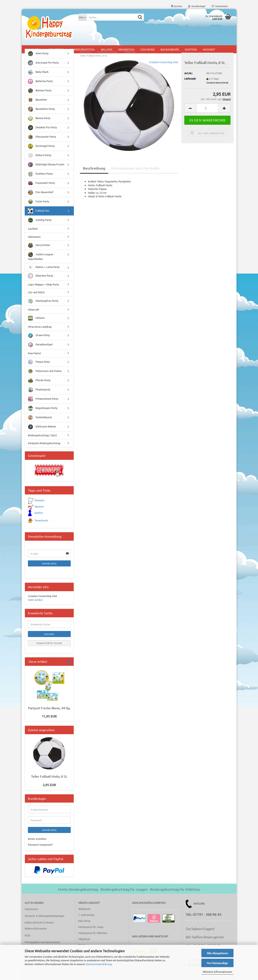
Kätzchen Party (40, 279)
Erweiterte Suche (49, 646)
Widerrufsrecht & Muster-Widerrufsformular (40, 929)
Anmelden (49, 567)
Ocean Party (39, 339)
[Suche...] (82, 17)
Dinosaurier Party (42, 140)
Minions (36, 322)
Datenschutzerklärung (99, 964)
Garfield (33, 232)
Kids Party (84, 924)
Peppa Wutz (39, 365)
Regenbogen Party (43, 412)
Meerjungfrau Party (43, 304)
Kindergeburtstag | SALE (42, 439)
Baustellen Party (41, 113)
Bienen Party (39, 122)
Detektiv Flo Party (42, 131)
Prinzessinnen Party (43, 402)
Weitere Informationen (217, 972)
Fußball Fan (39, 214)
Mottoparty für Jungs (91, 930)
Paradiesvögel (40, 348)
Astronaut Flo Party (43, 66)
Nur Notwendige (217, 963)
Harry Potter (39, 249)
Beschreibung (94, 171)
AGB (27, 939)
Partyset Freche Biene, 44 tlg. (49, 711)
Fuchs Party (38, 205)
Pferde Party (39, 384)
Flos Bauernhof (41, 196)
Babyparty (84, 912)
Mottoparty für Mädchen (93, 936)
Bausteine (37, 103)
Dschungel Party (41, 150)
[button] (190, 112)
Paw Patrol (34, 357)
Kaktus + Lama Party (44, 271)
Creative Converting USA (164, 65)
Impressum (31, 912)
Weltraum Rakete (42, 430)
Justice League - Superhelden (41, 260)
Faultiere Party (40, 177)
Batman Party (40, 94)
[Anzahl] (207, 112)
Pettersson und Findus (45, 375)
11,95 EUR (49, 720)
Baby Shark (38, 76)
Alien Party (38, 57)
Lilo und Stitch (36, 296)
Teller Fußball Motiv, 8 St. (49, 780)
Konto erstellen (37, 842)
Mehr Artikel (35, 603)
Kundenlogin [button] (197, 6)
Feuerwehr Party (41, 187)
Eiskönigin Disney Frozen (46, 168)
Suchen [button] (177, 6)
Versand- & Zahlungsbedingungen (44, 919)
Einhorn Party (40, 159)
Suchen (49, 637)
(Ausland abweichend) (217, 86)
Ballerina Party (40, 85)
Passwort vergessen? (40, 848)
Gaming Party (40, 224)
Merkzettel (220, 6)
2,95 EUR (49, 788)
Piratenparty (39, 393)
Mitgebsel (84, 942)
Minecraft (34, 313)
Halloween (34, 240)
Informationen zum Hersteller (136, 171)
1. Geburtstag (86, 918)
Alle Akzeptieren (217, 953)
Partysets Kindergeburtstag (44, 446)
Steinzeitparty (40, 421)
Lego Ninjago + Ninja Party (43, 288)
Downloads (41, 524)
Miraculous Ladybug (40, 330)
